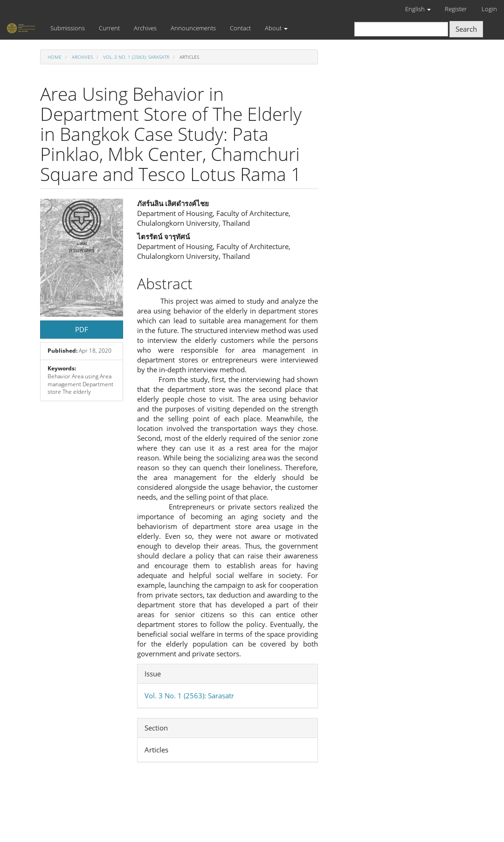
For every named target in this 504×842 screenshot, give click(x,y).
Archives (145, 28)
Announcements (193, 28)
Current (109, 28)
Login (489, 9)
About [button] (276, 28)
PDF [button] (82, 329)
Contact (240, 28)
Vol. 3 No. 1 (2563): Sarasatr (136, 57)
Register (456, 9)
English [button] (418, 9)
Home (55, 57)
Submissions (68, 28)
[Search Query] (401, 29)
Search (466, 29)
